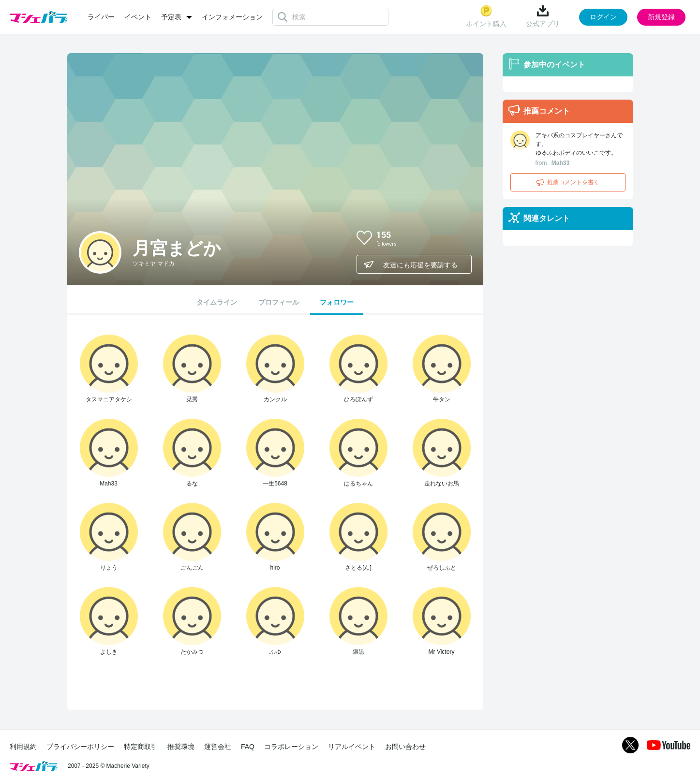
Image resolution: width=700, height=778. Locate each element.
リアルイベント (352, 747)
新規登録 (661, 17)
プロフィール (279, 302)
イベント (138, 17)
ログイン (603, 17)
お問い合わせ (405, 747)
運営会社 (218, 747)
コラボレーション (291, 747)
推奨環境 (181, 747)
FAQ (248, 747)
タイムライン (217, 302)
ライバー (101, 17)
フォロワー (337, 302)
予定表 (171, 17)
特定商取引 (141, 747)
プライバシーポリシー (80, 747)
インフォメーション (232, 17)
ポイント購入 (486, 16)
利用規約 (23, 747)
